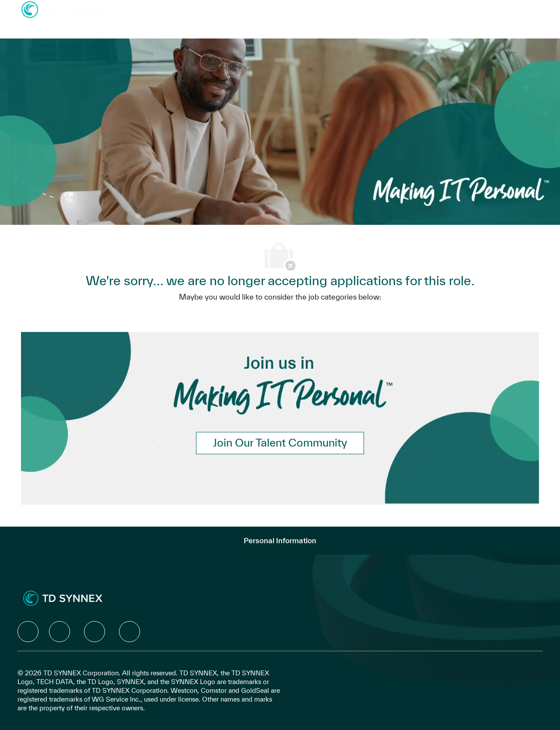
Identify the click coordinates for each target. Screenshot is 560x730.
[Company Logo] (65, 9)
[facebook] (28, 632)
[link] (280, 443)
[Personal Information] (280, 541)
